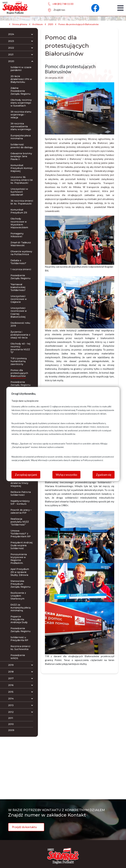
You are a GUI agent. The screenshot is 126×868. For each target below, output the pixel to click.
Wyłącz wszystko (66, 475)
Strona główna (20, 24)
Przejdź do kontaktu (24, 827)
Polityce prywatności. (93, 460)
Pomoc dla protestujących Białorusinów (78, 24)
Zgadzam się (104, 475)
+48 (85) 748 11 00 (63, 4)
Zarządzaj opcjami (26, 475)
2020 (51, 24)
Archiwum (37, 24)
